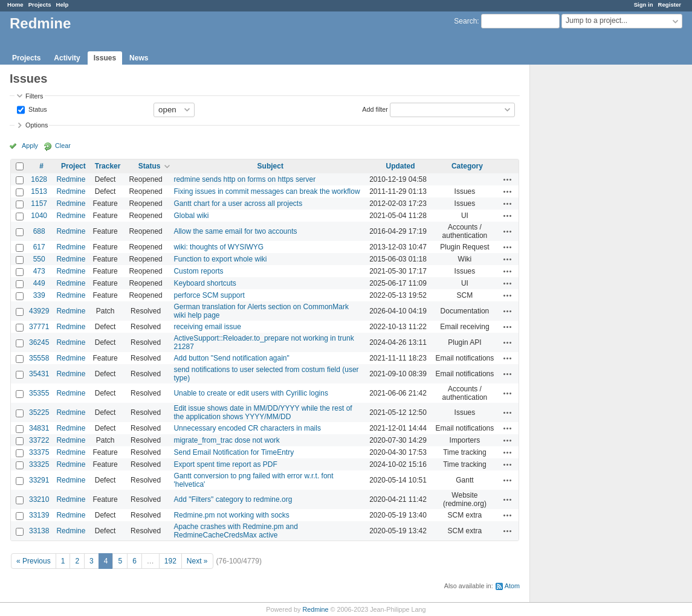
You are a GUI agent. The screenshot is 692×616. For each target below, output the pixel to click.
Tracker (108, 166)
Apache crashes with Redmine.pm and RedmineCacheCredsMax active (235, 531)
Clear (63, 146)
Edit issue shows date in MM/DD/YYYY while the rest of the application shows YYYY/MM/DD (263, 412)
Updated (401, 166)
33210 (39, 499)
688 (39, 231)
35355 (39, 393)
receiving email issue (207, 327)
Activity (67, 58)
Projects (40, 5)
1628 (39, 179)
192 (170, 561)
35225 (39, 412)
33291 (39, 480)
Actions (508, 179)
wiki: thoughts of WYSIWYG (218, 247)
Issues (105, 58)
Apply (30, 146)
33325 (39, 464)
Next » (197, 561)
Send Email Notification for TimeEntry (234, 452)
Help (63, 5)
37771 (39, 327)
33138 (39, 531)
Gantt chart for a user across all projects (238, 204)
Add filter (375, 109)
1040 (39, 216)
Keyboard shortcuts (205, 283)
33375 (39, 452)
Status (37, 109)
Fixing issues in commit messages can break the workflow (267, 191)
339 (39, 295)
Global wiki (191, 216)
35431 (39, 374)
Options (37, 125)
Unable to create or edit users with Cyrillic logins (251, 393)
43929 (39, 311)
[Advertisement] (590, 254)
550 (39, 259)
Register (670, 5)
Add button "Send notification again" (231, 358)
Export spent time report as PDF (225, 464)
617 (39, 247)
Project (73, 166)
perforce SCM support (209, 295)
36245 (39, 342)
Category (467, 166)
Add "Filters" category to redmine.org (233, 499)
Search (465, 21)
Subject (270, 166)
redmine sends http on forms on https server (244, 179)
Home (15, 5)
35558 (39, 358)
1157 (39, 204)
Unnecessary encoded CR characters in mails (247, 428)
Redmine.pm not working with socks (231, 515)
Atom (512, 586)
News (139, 58)
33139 (39, 515)
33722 (39, 440)
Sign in (644, 5)
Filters (34, 96)
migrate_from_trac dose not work (226, 440)
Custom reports (198, 271)
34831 (39, 428)
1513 (39, 191)
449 (39, 283)
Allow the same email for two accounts (235, 231)
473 (39, 271)
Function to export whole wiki (220, 259)
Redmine (71, 179)
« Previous (34, 561)
